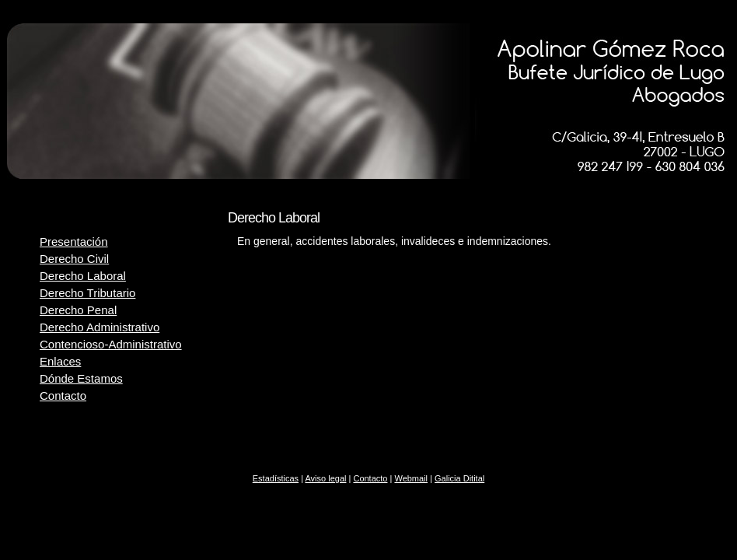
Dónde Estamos (81, 378)
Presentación (74, 241)
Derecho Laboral (83, 276)
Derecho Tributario (87, 293)
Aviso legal (325, 478)
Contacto (63, 395)
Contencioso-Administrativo (111, 344)
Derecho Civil (74, 259)
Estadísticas (276, 478)
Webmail (411, 478)
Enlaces (60, 361)
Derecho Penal (78, 310)
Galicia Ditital (459, 478)
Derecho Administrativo (100, 327)
